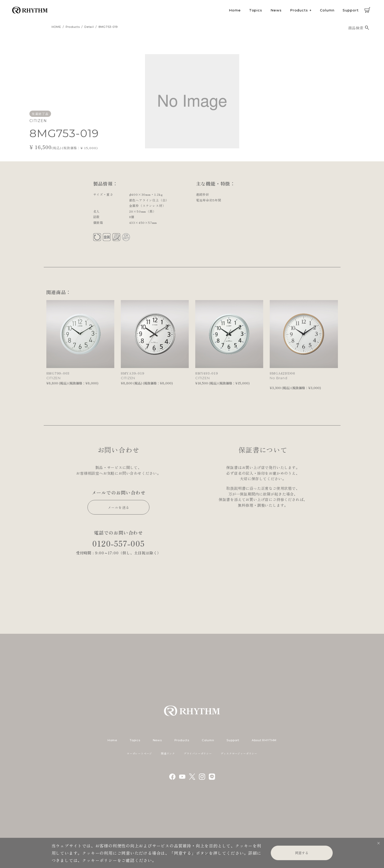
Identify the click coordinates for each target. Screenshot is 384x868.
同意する (302, 853)
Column (327, 10)
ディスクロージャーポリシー (239, 753)
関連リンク (168, 753)
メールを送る (119, 507)
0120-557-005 (118, 543)
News (276, 10)
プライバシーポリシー (198, 753)
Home (235, 10)
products (73, 27)
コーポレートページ (139, 753)
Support (351, 10)
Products (299, 10)
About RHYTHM (264, 740)
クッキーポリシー (99, 860)
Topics (256, 10)
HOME (56, 27)
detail (89, 27)
